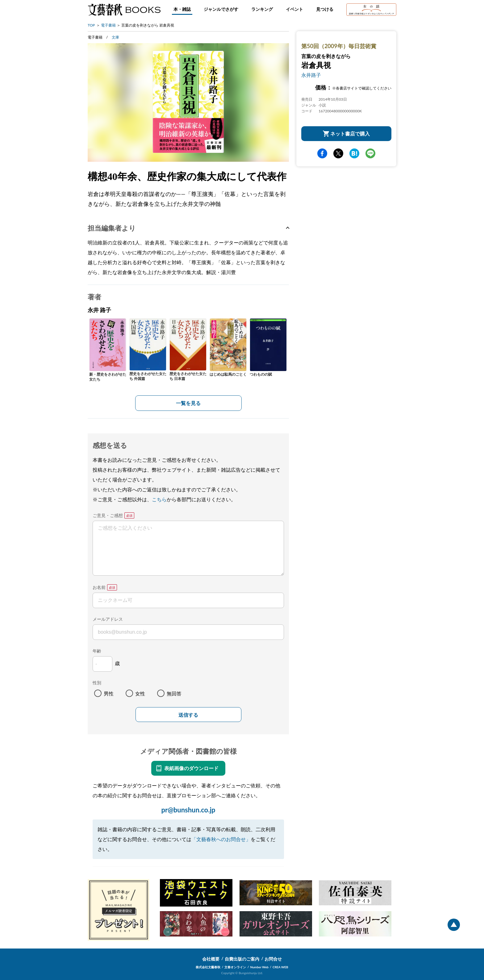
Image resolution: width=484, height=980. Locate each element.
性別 (97, 683)
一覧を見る (188, 403)
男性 (109, 693)
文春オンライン (235, 967)
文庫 (115, 37)
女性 (140, 693)
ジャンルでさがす (221, 9)
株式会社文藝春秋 (208, 967)
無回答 (174, 693)
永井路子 (311, 75)
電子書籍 (108, 25)
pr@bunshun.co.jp (188, 810)
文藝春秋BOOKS (124, 10)
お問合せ (273, 959)
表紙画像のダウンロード (191, 768)
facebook (322, 153)
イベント (294, 9)
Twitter (338, 153)
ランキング (262, 9)
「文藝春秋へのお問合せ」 (221, 839)
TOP (91, 25)
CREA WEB (280, 967)
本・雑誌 (182, 9)
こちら (159, 499)
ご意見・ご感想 (108, 515)
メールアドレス (108, 619)
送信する (188, 715)
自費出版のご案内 (242, 959)
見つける (325, 9)
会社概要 (211, 959)
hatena (354, 153)
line (370, 153)
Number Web (259, 967)
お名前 (99, 587)
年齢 (97, 651)
